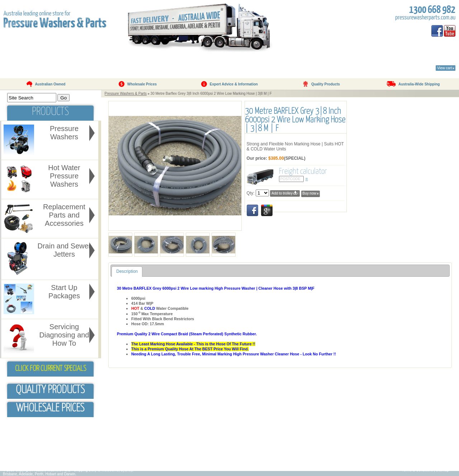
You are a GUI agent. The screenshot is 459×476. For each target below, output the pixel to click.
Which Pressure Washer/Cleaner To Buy (196, 440)
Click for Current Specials (51, 369)
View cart (446, 68)
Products (116, 63)
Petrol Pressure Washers (299, 440)
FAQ (157, 63)
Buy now (311, 193)
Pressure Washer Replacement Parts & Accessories (320, 435)
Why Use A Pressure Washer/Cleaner (194, 446)
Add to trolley (285, 193)
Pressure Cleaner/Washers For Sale (308, 456)
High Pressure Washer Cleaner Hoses (195, 451)
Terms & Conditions (417, 470)
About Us (66, 63)
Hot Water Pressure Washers (302, 446)
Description (127, 271)
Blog (11, 456)
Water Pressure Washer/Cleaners (306, 462)
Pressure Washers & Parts (126, 94)
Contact (257, 63)
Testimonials (203, 63)
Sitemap (442, 470)
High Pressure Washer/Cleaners (305, 451)
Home (21, 63)
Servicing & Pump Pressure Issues (192, 456)
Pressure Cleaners (179, 435)
